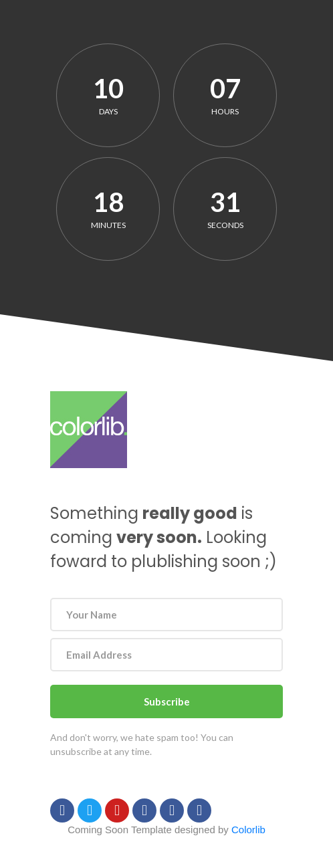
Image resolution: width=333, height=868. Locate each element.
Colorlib (248, 830)
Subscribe (167, 701)
